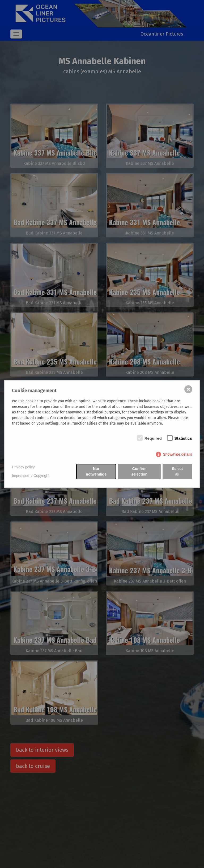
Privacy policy (23, 467)
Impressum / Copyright (31, 476)
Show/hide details (177, 454)
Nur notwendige (96, 471)
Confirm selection (139, 471)
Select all (177, 471)
